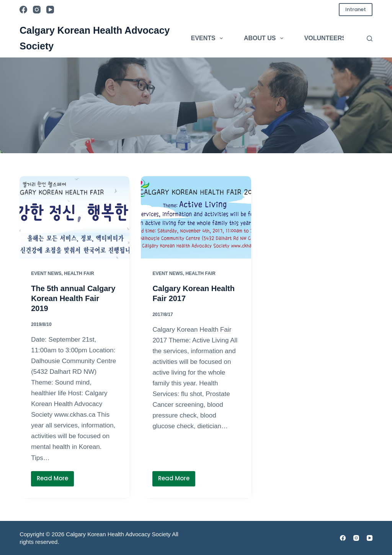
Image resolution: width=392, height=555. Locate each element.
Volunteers (325, 38)
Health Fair (79, 273)
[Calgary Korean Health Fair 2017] (196, 217)
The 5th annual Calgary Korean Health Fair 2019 (73, 298)
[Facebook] (23, 10)
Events (208, 38)
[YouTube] (50, 10)
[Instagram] (37, 10)
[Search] (370, 38)
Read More (55, 480)
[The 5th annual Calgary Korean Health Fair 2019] (74, 217)
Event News (46, 273)
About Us (265, 38)
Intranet (356, 9)
